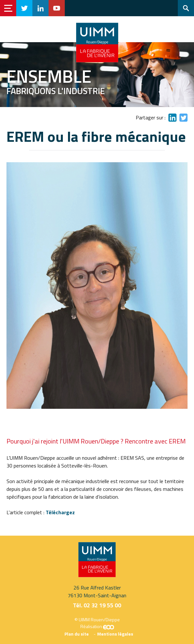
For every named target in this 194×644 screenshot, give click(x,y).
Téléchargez (60, 512)
